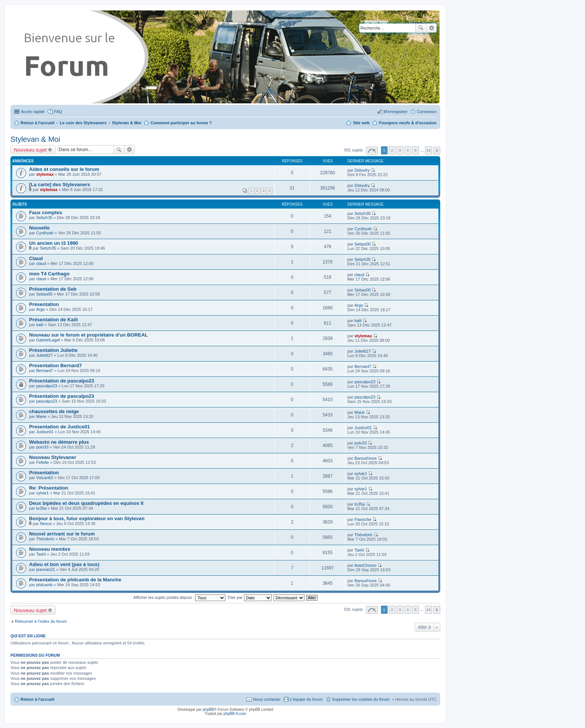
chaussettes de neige (54, 411)
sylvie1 (361, 474)
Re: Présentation (49, 488)
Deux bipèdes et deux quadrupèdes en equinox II (86, 503)
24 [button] (428, 150)
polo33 (42, 447)
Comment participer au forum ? (181, 123)
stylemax (45, 174)
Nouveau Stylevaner (53, 457)
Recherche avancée (431, 28)
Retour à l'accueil (37, 699)
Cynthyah (45, 233)
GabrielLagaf (48, 340)
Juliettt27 (44, 355)
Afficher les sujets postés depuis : (179, 597)
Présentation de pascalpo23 (62, 381)
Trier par (249, 597)
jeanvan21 (46, 569)
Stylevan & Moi (35, 139)
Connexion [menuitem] (427, 112)
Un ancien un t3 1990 (54, 243)
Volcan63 (45, 478)
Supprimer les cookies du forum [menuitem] (361, 699)
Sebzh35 (44, 218)
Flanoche (363, 519)
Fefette (43, 462)
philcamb (44, 585)
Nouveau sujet (30, 150)
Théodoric (45, 539)
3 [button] (400, 150)
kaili (40, 325)
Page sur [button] (372, 151)
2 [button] (392, 150)
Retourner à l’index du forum (41, 621)
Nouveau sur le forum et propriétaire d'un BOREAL (88, 335)
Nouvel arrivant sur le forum (62, 534)
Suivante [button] (437, 151)
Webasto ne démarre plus (59, 442)
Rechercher (421, 28)
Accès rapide (33, 112)
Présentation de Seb (53, 289)
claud (41, 263)
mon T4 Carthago (49, 274)
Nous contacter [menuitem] (267, 699)
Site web (361, 123)
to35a (41, 508)
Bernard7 (45, 371)
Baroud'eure (366, 458)
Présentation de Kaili (53, 320)
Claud (36, 258)
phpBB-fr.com (235, 714)
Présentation (44, 304)
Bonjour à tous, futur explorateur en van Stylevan (87, 518)
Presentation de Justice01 (60, 427)
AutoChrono (365, 565)
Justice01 (45, 432)
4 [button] (408, 150)
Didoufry (362, 170)
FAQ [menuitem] (58, 112)
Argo (40, 309)
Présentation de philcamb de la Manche (75, 580)
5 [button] (416, 150)
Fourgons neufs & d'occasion (408, 123)
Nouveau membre (50, 549)
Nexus (46, 524)
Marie (41, 416)
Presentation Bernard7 (55, 365)
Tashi (41, 554)
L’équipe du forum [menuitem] (306, 699)
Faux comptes (46, 213)
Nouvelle (39, 228)
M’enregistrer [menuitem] (395, 112)
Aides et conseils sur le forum (64, 169)
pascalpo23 (47, 386)
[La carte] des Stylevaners (60, 185)
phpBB (208, 710)
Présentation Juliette (53, 350)
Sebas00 (362, 244)
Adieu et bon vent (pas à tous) (64, 564)
